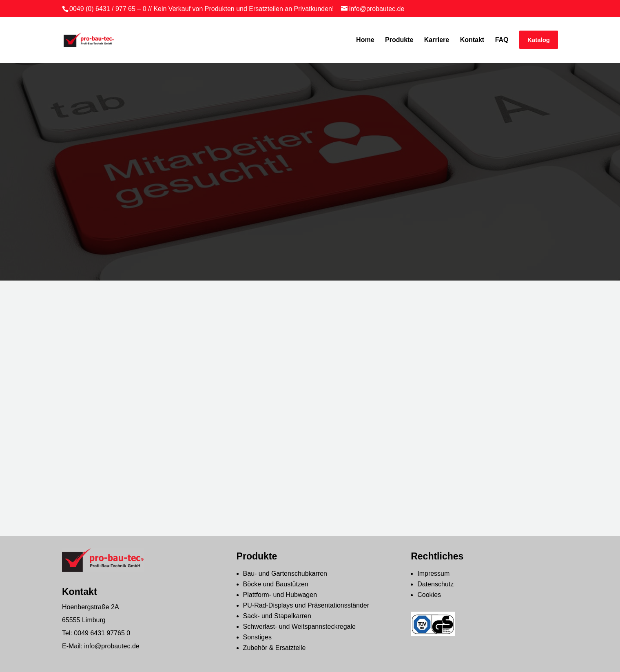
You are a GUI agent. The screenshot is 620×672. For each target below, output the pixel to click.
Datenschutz (435, 584)
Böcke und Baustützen (276, 584)
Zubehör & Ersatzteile (275, 648)
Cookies (429, 595)
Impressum (433, 574)
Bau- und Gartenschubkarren (285, 574)
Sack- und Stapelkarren (277, 616)
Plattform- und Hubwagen (280, 595)
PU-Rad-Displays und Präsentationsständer (306, 605)
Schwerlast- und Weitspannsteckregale (299, 627)
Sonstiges (257, 637)
